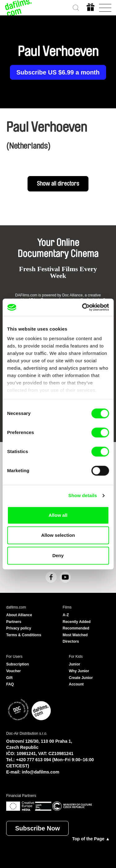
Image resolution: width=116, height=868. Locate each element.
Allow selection (58, 535)
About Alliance (19, 615)
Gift (9, 678)
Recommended (76, 628)
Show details (83, 495)
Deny (58, 555)
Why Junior (79, 671)
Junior (75, 664)
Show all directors (58, 184)
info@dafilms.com (41, 772)
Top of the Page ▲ (91, 839)
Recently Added (77, 622)
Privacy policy (19, 628)
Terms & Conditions (24, 635)
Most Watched (75, 635)
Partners (14, 622)
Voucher (13, 671)
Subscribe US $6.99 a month (58, 72)
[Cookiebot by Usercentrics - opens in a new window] (83, 307)
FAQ (10, 684)
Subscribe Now (37, 828)
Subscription (17, 664)
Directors (71, 641)
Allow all (58, 515)
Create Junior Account (81, 681)
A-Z (66, 615)
